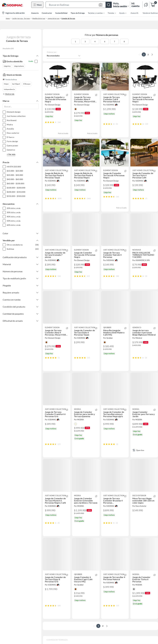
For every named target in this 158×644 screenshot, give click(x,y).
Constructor (47, 13)
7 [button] (114, 41)
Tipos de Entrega (78, 13)
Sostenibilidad (61, 13)
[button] (79, 5)
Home (8, 18)
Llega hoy (7, 66)
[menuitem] (95, 13)
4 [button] (95, 41)
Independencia (9, 89)
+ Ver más (11, 154)
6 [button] (105, 41)
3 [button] (85, 41)
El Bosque (27, 84)
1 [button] (75, 41)
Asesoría (35, 13)
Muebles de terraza (39, 18)
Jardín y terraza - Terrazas (21, 18)
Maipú (6, 84)
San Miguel (16, 84)
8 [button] (124, 41)
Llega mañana (19, 66)
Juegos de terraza (54, 18)
